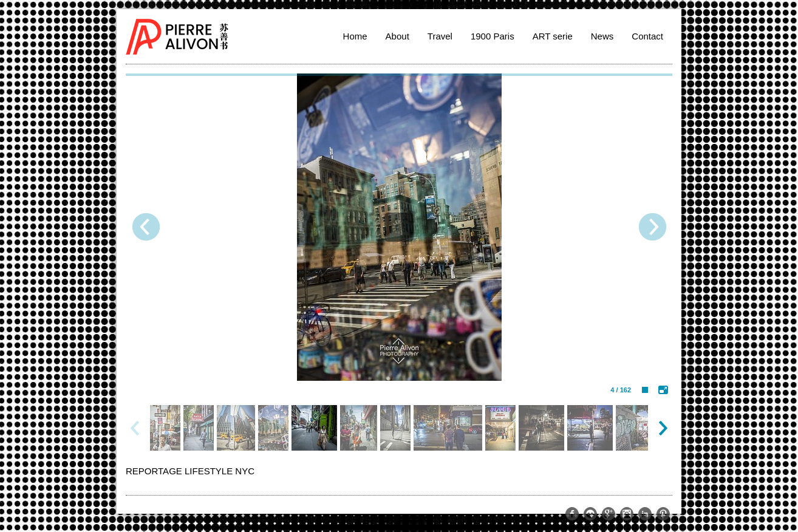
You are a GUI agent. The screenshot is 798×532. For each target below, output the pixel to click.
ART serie (553, 36)
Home (355, 36)
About (397, 36)
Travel (440, 36)
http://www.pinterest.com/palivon (663, 514)
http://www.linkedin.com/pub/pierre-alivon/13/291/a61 (645, 514)
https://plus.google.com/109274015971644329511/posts (609, 514)
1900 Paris (493, 36)
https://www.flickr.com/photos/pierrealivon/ (590, 514)
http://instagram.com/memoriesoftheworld (627, 514)
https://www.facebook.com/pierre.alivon (572, 514)
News (602, 36)
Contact (647, 36)
